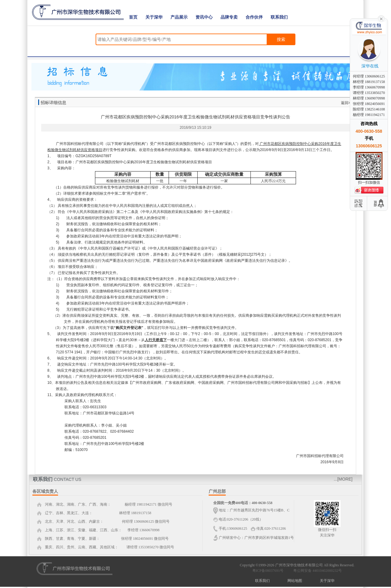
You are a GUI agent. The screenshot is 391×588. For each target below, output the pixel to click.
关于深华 (154, 17)
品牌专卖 (229, 17)
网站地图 (295, 581)
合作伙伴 (254, 17)
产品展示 (179, 17)
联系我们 (279, 17)
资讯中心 (204, 17)
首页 (133, 17)
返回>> (347, 103)
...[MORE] (343, 479)
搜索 (281, 39)
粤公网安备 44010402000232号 (316, 571)
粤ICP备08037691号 (268, 571)
